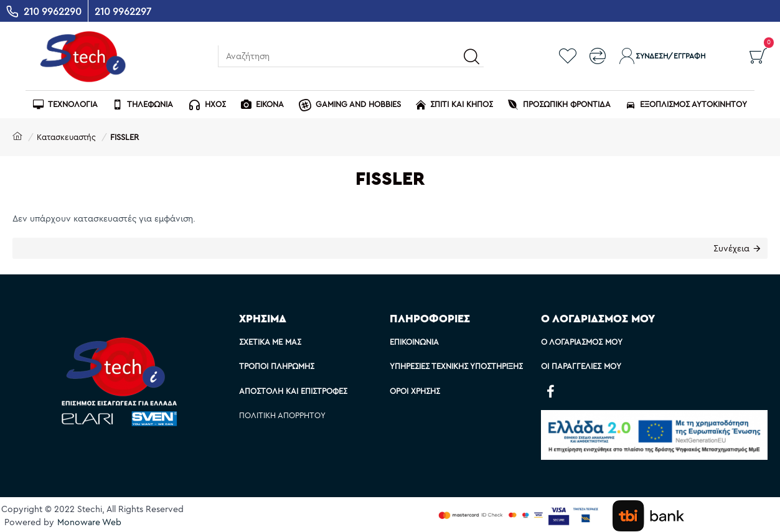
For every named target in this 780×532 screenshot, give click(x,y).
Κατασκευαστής (66, 137)
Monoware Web (89, 522)
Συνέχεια (731, 248)
